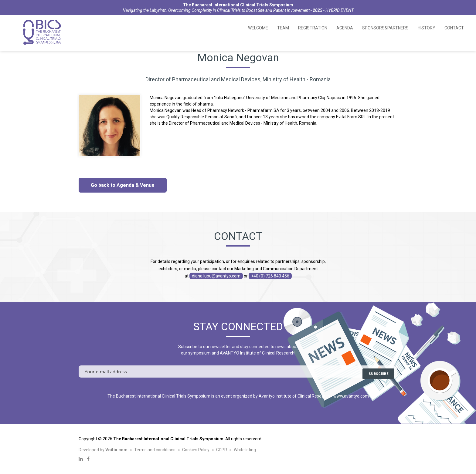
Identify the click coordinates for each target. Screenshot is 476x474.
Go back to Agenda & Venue (123, 185)
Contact (454, 28)
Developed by (103, 450)
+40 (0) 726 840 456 (270, 276)
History (427, 28)
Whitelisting (245, 450)
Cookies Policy (196, 450)
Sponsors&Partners (385, 28)
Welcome (258, 28)
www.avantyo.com (351, 396)
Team (283, 28)
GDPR (222, 450)
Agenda (345, 28)
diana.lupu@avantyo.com (216, 276)
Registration (313, 28)
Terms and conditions (155, 450)
